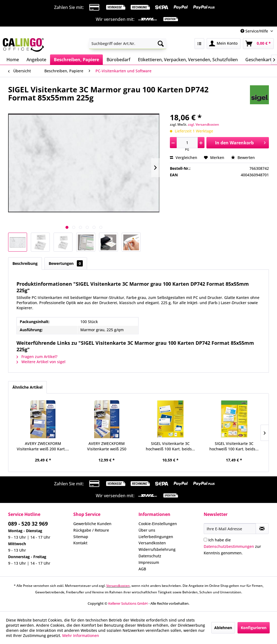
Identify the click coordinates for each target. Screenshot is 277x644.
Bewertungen (66, 263)
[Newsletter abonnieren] (262, 529)
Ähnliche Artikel (27, 387)
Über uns (147, 530)
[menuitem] (128, 44)
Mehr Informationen (81, 635)
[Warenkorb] (258, 44)
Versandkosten (152, 543)
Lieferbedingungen (156, 537)
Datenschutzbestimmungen (229, 546)
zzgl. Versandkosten (204, 124)
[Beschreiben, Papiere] (76, 60)
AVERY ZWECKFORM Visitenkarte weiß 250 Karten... (107, 446)
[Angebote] (36, 60)
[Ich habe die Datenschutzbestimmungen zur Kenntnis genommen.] (205, 540)
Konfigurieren (254, 628)
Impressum (149, 562)
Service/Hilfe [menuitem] (255, 31)
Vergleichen (184, 157)
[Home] (13, 60)
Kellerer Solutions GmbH (128, 603)
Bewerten (243, 157)
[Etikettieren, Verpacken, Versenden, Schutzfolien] (188, 60)
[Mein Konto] (224, 44)
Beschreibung (25, 263)
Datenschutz (150, 556)
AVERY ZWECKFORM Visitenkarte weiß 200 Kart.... (43, 446)
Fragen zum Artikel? (37, 357)
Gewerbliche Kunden (92, 524)
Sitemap (81, 537)
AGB (142, 569)
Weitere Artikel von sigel (41, 362)
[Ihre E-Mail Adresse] (230, 529)
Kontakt (80, 543)
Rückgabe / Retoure (91, 530)
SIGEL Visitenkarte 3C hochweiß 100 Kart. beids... (170, 446)
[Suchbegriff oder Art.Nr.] (128, 44)
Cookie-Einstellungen (158, 524)
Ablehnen (223, 628)
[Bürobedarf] (118, 60)
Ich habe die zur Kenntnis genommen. (232, 546)
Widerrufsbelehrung (157, 549)
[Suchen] (161, 44)
